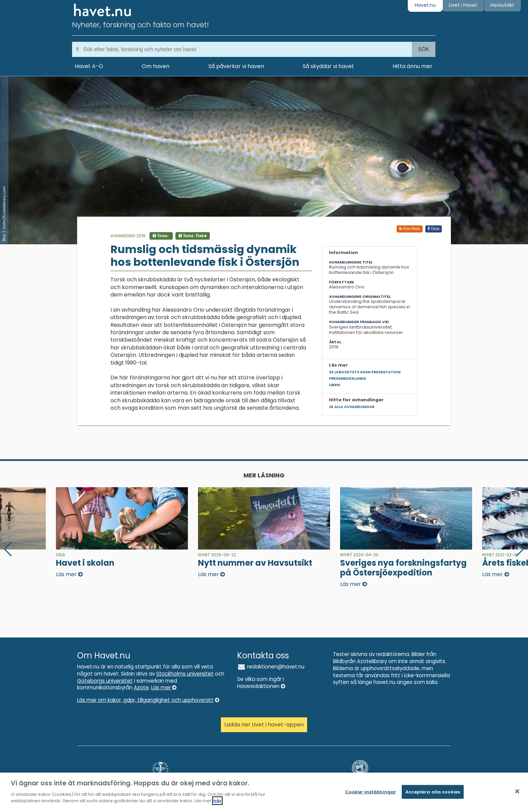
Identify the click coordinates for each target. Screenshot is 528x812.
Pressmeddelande (348, 378)
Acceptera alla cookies (433, 792)
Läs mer (164, 688)
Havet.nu (425, 5)
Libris (335, 385)
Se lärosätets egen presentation (365, 372)
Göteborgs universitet (105, 681)
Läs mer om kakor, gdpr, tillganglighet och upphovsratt (148, 700)
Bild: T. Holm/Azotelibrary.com (4, 214)
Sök (424, 49)
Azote (141, 688)
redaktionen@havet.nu (271, 667)
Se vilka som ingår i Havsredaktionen (261, 683)
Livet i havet (463, 5)
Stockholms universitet (185, 674)
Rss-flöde (410, 229)
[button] (520, 549)
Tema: (161, 236)
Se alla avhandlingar (352, 407)
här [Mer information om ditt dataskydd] (217, 801)
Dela (434, 229)
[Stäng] (517, 791)
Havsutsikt (502, 5)
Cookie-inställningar (371, 792)
